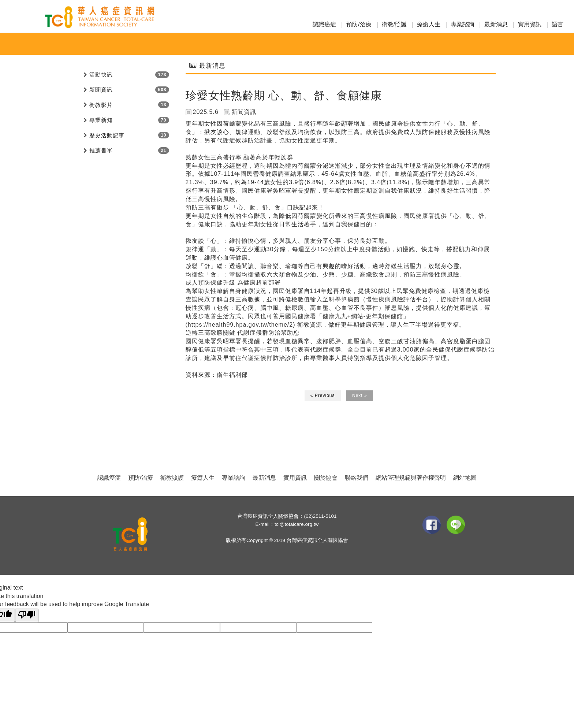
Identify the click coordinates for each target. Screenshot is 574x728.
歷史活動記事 (107, 135)
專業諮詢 (462, 24)
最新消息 (496, 24)
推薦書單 (101, 150)
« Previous (323, 395)
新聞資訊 (253, 44)
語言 (558, 24)
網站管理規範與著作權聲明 (411, 478)
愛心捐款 (321, 44)
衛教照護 (172, 478)
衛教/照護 (394, 24)
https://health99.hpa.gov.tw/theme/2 (240, 325)
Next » (360, 395)
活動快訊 (220, 44)
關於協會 (326, 478)
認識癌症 (324, 24)
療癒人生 (429, 24)
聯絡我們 (357, 478)
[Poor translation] (27, 615)
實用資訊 (530, 24)
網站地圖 (465, 478)
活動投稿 (354, 44)
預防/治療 (359, 24)
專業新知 (287, 44)
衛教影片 (101, 105)
